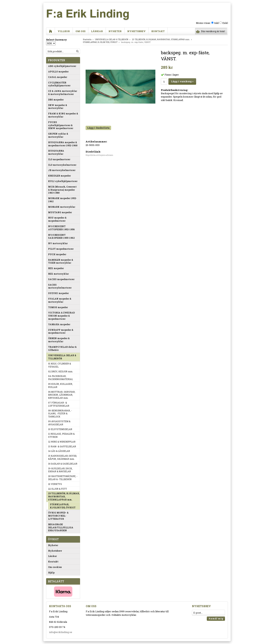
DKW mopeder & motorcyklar (58, 107)
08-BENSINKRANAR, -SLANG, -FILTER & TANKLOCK (60, 414)
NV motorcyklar (58, 243)
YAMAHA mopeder (59, 324)
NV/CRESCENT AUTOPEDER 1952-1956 (61, 228)
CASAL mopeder (58, 77)
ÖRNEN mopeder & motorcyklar (59, 340)
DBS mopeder (56, 100)
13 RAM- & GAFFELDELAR (62, 446)
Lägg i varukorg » (182, 81)
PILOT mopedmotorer (61, 249)
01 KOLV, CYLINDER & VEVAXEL (60, 365)
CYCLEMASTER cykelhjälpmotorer (59, 84)
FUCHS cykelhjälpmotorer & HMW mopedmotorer (61, 125)
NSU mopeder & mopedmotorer (57, 219)
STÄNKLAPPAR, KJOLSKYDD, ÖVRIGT (63, 506)
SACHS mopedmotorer (61, 279)
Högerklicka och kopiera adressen (99, 155)
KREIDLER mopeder (59, 176)
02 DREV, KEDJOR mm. (61, 371)
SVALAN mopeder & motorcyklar (60, 300)
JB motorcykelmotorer (62, 170)
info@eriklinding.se (61, 632)
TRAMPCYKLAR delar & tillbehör (62, 348)
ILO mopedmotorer (59, 159)
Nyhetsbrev (136, 31)
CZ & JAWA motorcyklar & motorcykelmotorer (63, 92)
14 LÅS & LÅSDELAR (59, 451)
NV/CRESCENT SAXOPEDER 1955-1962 (61, 236)
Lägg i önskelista (98, 128)
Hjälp (51, 573)
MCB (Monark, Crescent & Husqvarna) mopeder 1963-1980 (62, 190)
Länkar (97, 31)
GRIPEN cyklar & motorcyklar (58, 135)
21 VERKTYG (55, 484)
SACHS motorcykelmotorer (60, 286)
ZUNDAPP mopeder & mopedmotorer (61, 331)
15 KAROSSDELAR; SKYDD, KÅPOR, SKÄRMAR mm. (62, 457)
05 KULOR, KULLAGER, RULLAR (60, 385)
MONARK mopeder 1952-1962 (62, 200)
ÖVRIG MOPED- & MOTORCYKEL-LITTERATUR (58, 516)
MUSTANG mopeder (60, 212)
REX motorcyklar (58, 274)
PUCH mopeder (57, 254)
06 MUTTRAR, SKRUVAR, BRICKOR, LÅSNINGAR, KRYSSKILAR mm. (62, 395)
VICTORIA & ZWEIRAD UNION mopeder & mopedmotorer (61, 316)
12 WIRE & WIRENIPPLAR (62, 442)
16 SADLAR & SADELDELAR (63, 464)
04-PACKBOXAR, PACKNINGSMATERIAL (61, 378)
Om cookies (55, 567)
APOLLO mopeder (58, 71)
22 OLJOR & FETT (57, 489)
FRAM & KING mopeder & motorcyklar (63, 115)
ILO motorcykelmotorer (62, 165)
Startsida (87, 39)
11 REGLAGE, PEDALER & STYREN (61, 435)
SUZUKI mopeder (58, 293)
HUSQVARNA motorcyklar (56, 152)
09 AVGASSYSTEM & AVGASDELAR (59, 423)
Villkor (64, 31)
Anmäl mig (216, 619)
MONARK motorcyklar (62, 207)
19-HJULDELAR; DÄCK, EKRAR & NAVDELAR (60, 470)
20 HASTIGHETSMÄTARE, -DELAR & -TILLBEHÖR (63, 478)
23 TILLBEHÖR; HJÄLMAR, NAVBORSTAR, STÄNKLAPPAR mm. (64, 496)
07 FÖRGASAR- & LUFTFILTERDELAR (59, 404)
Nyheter (115, 31)
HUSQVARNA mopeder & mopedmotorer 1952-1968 (63, 144)
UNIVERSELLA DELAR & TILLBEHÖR (62, 357)
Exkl (225, 23)
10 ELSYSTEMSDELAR (60, 429)
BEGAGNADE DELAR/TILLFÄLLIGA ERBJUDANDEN (61, 527)
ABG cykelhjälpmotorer (62, 66)
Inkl (217, 23)
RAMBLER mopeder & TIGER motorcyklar (61, 261)
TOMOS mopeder (58, 307)
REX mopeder (56, 268)
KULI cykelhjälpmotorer (63, 181)
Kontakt (158, 31)
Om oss (80, 31)
